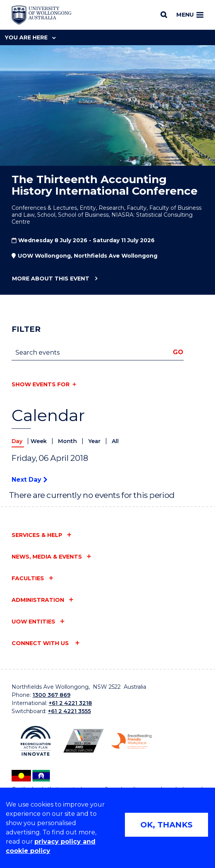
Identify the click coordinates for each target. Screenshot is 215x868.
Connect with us (41, 643)
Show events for (41, 384)
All (115, 441)
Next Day (29, 480)
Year (95, 441)
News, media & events (47, 557)
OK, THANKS (166, 825)
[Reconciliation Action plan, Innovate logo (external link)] (36, 741)
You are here (30, 37)
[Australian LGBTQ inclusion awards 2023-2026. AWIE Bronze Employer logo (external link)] (84, 741)
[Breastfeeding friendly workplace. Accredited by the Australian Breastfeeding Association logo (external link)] (131, 741)
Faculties (28, 578)
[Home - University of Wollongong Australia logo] (42, 15)
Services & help (37, 535)
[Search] (164, 15)
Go (178, 352)
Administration (38, 600)
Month (68, 441)
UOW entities (33, 622)
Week (39, 441)
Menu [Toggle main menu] (190, 15)
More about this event (50, 279)
